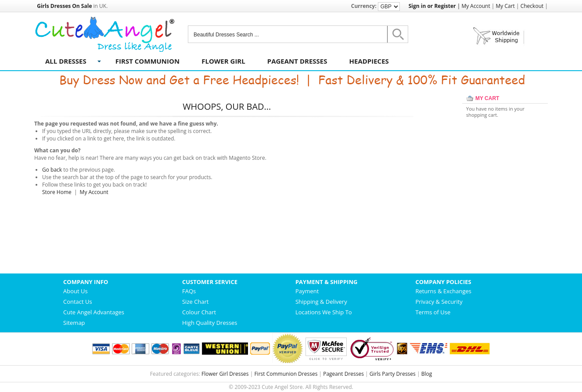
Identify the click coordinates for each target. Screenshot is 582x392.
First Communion (147, 61)
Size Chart (196, 302)
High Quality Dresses (210, 323)
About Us (75, 291)
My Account (476, 6)
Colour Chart (199, 312)
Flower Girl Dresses (225, 374)
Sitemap (74, 323)
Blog (427, 374)
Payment (307, 291)
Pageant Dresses (297, 61)
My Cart (505, 6)
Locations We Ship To (324, 312)
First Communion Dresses (286, 374)
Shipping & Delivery (321, 302)
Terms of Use (433, 312)
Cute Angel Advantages (94, 312)
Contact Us (78, 302)
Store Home (57, 192)
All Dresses (66, 61)
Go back (52, 170)
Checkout (532, 6)
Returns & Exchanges (443, 291)
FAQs (189, 291)
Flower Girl (223, 61)
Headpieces (369, 61)
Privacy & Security (439, 302)
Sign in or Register (432, 6)
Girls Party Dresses (393, 374)
